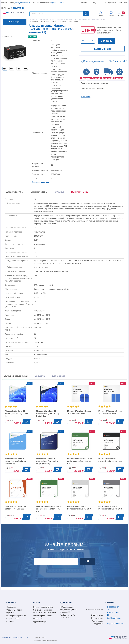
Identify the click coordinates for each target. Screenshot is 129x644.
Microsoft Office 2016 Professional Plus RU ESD (110, 508)
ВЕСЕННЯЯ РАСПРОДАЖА (45, 613)
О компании (84, 3)
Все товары (14, 22)
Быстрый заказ (103, 49)
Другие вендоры (40, 622)
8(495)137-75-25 (17, 8)
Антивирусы (38, 619)
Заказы (111, 15)
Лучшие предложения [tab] (16, 376)
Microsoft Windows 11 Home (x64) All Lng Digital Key (17, 413)
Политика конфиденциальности (46, 640)
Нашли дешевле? (95, 62)
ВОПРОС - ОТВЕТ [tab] (81, 192)
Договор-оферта (40, 638)
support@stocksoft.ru (116, 624)
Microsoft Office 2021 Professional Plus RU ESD (110, 460)
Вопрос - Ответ (12, 619)
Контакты (123, 3)
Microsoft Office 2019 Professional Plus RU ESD (79, 508)
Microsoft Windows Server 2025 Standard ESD (79, 412)
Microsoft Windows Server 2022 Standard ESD (110, 412)
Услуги (95, 3)
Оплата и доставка (109, 3)
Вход (101, 15)
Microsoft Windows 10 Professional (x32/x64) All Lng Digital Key (48, 461)
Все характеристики (41, 182)
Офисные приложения (42, 610)
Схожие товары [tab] (39, 192)
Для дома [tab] (40, 376)
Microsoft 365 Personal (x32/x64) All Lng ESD (15, 508)
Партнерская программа (16, 616)
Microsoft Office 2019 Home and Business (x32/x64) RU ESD (49, 509)
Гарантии (10, 613)
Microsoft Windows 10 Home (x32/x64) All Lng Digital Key (15, 461)
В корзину (106, 41)
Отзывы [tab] (59, 192)
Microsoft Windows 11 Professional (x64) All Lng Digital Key (48, 413)
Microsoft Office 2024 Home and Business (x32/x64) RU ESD (80, 461)
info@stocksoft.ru (23, 3)
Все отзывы (86, 96)
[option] (5, 69)
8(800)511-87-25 (58, 3)
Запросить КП (120, 61)
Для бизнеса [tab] (58, 376)
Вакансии (10, 622)
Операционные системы (43, 607)
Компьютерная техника (43, 616)
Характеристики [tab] (15, 192)
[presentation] (81, 192)
